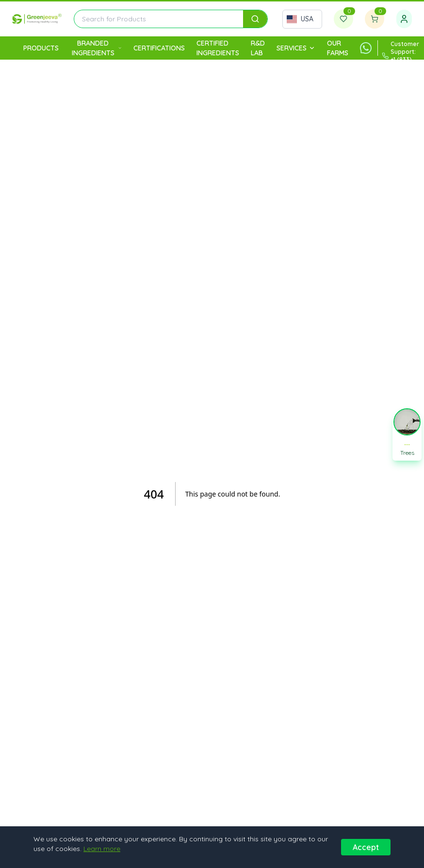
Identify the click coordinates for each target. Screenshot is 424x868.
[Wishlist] (343, 19)
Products (41, 48)
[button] (407, 434)
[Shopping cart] (375, 19)
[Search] (255, 19)
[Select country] (302, 19)
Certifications (159, 48)
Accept (366, 847)
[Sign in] (404, 19)
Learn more (102, 849)
